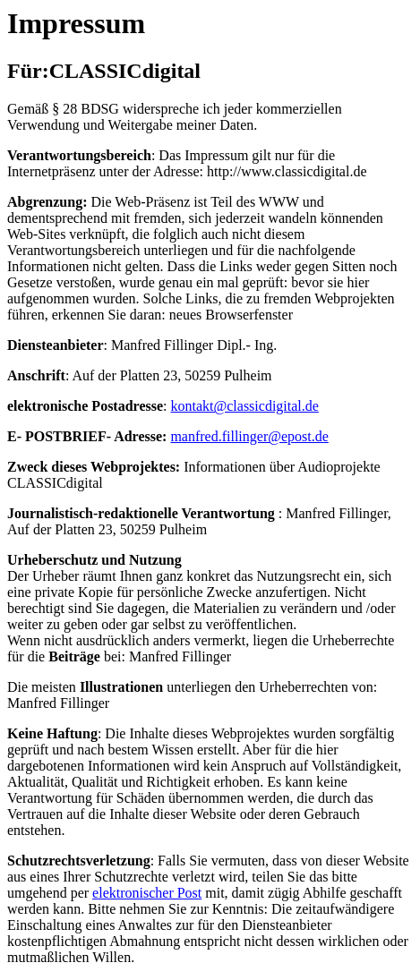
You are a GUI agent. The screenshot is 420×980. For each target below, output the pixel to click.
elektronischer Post (147, 893)
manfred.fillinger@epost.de (249, 436)
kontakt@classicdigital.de (245, 406)
